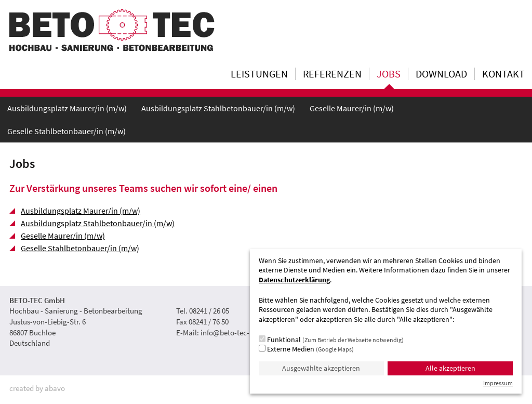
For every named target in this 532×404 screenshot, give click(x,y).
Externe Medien (306, 349)
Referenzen (332, 74)
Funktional (331, 340)
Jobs (389, 74)
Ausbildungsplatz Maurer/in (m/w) (67, 108)
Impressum (498, 383)
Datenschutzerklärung (294, 280)
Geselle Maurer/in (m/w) (352, 108)
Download (441, 74)
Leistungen (259, 74)
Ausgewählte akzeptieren (321, 368)
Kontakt (503, 74)
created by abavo (37, 388)
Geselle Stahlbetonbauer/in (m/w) (66, 131)
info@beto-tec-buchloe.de (243, 333)
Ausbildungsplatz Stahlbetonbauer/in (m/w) (218, 108)
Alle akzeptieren (450, 368)
